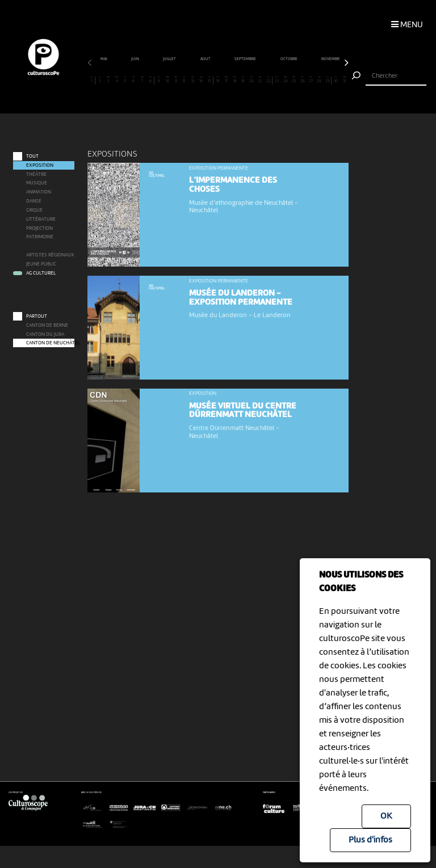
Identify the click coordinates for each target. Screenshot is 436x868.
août (206, 59)
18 (235, 80)
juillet (170, 59)
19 (244, 80)
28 (319, 80)
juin (135, 59)
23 (277, 80)
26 (303, 80)
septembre (246, 59)
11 (176, 80)
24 (286, 80)
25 (294, 80)
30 (336, 80)
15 (209, 80)
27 (311, 80)
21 (260, 80)
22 (268, 80)
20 (251, 80)
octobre (289, 59)
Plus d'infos (370, 840)
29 (327, 80)
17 (227, 80)
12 (185, 80)
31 (345, 80)
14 (201, 80)
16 (218, 80)
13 (192, 80)
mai (104, 59)
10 (167, 80)
